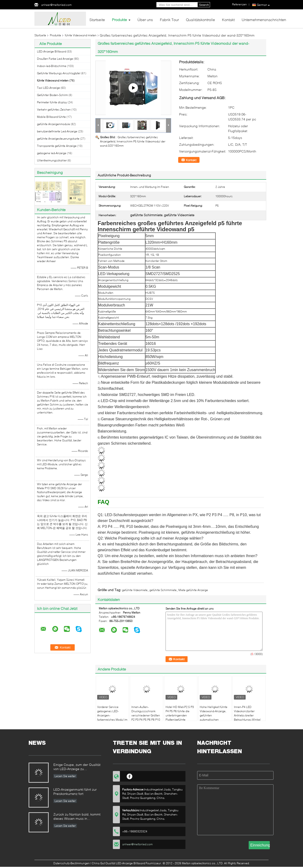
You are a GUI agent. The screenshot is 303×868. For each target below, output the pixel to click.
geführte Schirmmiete (163, 590)
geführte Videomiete (135, 590)
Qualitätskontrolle (200, 20)
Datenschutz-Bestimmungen (72, 863)
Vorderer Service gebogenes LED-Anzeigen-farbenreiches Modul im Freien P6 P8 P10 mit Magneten (112, 717)
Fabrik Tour (169, 20)
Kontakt (228, 20)
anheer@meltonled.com (56, 5)
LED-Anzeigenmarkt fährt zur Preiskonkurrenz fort (75, 792)
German (263, 5)
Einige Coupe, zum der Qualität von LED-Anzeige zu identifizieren (77, 767)
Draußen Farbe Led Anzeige (55, 59)
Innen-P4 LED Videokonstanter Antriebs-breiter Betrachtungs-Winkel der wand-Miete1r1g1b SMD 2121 (248, 717)
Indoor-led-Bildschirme (52, 66)
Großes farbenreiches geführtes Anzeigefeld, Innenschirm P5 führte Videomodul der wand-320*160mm (133, 141)
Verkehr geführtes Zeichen (54, 110)
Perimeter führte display (52, 102)
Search (204, 5)
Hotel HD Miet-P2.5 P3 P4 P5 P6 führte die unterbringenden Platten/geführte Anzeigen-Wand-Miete (180, 715)
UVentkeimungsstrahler (52, 160)
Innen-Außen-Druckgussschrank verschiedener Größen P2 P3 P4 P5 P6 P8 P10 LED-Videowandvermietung (146, 717)
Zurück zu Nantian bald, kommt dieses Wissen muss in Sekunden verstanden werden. (77, 817)
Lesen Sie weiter (65, 776)
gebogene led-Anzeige (52, 153)
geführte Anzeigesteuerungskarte (58, 139)
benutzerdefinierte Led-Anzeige (57, 131)
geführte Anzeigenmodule (54, 124)
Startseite (97, 20)
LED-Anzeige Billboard (52, 51)
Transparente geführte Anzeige (57, 146)
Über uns (145, 20)
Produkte (119, 20)
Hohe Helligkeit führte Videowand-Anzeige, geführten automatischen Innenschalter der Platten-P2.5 (214, 717)
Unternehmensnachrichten (264, 20)
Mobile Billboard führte (51, 117)
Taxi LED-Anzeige (48, 88)
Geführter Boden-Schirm (52, 95)
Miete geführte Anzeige (193, 590)
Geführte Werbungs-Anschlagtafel (59, 73)
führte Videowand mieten (81, 35)
